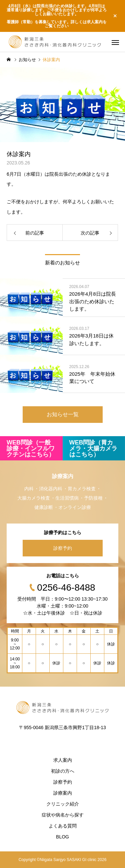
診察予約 (63, 548)
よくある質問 (63, 826)
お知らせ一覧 (63, 414)
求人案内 (63, 760)
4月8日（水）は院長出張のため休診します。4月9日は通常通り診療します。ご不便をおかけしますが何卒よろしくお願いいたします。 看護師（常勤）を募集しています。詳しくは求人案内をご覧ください (57, 16)
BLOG (62, 837)
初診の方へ (63, 771)
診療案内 (63, 793)
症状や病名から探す (63, 815)
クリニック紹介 (63, 804)
